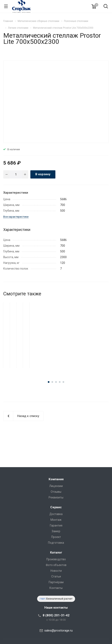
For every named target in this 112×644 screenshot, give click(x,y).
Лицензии (56, 486)
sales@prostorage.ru (58, 630)
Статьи (56, 576)
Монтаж (56, 520)
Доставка (56, 514)
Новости (56, 571)
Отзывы (56, 492)
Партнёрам (56, 582)
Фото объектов (56, 565)
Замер (56, 531)
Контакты (56, 588)
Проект (56, 537)
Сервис (56, 507)
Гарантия (56, 525)
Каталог (56, 552)
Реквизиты (56, 497)
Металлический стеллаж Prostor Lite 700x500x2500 (56, 352)
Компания (56, 479)
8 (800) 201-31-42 (56, 615)
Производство (56, 559)
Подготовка (56, 543)
